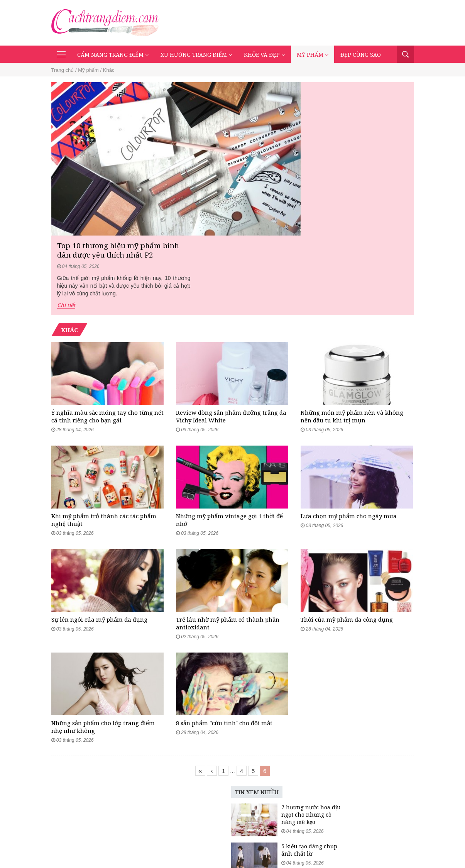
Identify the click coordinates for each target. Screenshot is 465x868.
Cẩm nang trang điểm (113, 55)
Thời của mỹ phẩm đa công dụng (347, 549)
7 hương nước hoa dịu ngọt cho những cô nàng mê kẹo (256, 754)
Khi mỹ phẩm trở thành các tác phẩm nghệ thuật (104, 441)
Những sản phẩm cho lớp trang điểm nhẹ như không (103, 666)
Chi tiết (284, 155)
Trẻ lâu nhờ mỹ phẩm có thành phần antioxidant (228, 553)
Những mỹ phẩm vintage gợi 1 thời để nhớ (229, 441)
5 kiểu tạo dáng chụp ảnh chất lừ (254, 790)
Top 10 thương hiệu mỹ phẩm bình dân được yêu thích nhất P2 (336, 98)
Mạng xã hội (358, 845)
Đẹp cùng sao (361, 55)
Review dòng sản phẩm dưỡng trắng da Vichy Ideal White (231, 327)
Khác (109, 71)
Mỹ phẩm (313, 55)
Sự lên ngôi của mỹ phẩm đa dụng (99, 549)
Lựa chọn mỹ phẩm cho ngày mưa (349, 437)
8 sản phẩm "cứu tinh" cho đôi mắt (224, 663)
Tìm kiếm (405, 55)
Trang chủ (63, 71)
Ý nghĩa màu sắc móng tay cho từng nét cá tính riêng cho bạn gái (107, 327)
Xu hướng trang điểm (196, 55)
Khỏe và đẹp (264, 55)
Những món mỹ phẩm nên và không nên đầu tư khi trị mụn (352, 327)
